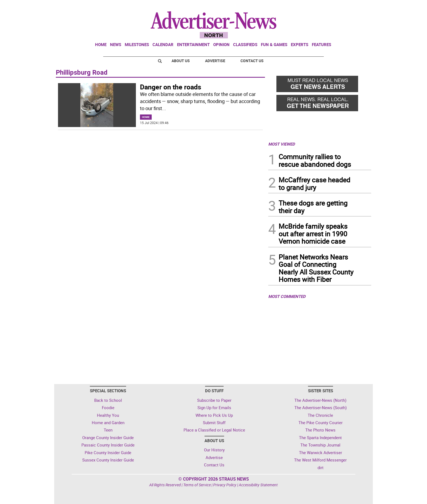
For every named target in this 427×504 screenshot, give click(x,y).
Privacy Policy (225, 485)
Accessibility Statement (258, 485)
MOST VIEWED (282, 144)
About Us (181, 61)
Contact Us (252, 61)
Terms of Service (197, 485)
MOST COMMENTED (287, 296)
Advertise (215, 61)
